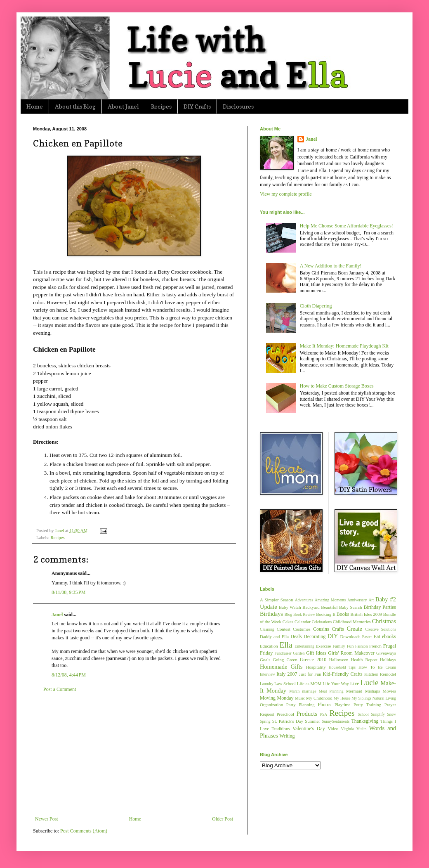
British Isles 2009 (366, 614)
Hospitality (316, 667)
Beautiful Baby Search (342, 607)
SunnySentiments (336, 721)
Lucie (370, 682)
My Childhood (319, 698)
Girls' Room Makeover (351, 653)
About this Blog (75, 106)
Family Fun (343, 646)
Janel (57, 615)
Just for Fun (310, 674)
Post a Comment (60, 689)
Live (355, 684)
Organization (271, 705)
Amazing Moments (330, 600)
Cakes (288, 622)
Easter (367, 637)
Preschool (285, 714)
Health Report (364, 660)
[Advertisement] (134, 754)
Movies (389, 691)
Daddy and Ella (274, 636)
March (294, 691)
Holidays (388, 660)
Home (35, 106)
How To (367, 667)
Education (269, 646)
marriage (309, 691)
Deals (296, 636)
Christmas (384, 621)
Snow (391, 714)
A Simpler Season (276, 600)
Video (333, 728)
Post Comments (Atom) (84, 831)
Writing (287, 736)
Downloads (350, 636)
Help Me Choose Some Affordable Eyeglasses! (346, 226)
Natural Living (384, 698)
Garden (299, 653)
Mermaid (354, 691)
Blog (289, 614)
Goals (265, 660)
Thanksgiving (365, 721)
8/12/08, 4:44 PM (69, 675)
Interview (268, 674)
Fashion (361, 646)
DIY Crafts (197, 106)
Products (307, 714)
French (375, 646)
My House (342, 698)
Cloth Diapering (316, 306)
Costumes (302, 629)
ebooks (389, 636)
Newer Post (47, 819)
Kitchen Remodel (380, 674)
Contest (284, 629)
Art (371, 600)
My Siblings (361, 698)
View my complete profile (286, 194)
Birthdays (271, 614)
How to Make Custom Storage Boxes (337, 386)
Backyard (311, 607)
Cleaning (267, 629)
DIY (333, 636)
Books (343, 614)
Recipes (161, 106)
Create (354, 629)
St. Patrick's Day (288, 721)
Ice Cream (387, 667)
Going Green (285, 660)
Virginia (348, 729)
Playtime (342, 705)
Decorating (315, 636)
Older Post (223, 819)
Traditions (281, 728)
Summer (312, 721)
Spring (265, 721)
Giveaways (386, 653)
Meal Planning (331, 691)
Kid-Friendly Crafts (343, 674)
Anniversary (357, 600)
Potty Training (367, 705)
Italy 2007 (287, 674)
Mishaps (373, 691)
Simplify (378, 714)
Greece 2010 (313, 660)
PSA (324, 714)
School (363, 714)
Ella (286, 645)
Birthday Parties (380, 607)
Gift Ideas (316, 653)
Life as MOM (309, 684)
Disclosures (238, 106)
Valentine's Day (309, 728)
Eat (377, 636)
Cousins (321, 629)
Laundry (267, 684)
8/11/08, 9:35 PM (68, 592)
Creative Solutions (381, 629)
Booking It (326, 614)
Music (300, 698)
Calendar (303, 622)
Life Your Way (336, 684)
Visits (362, 728)
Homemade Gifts (281, 667)
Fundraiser (283, 653)
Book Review (304, 614)
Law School (285, 684)
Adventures (304, 600)
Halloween (339, 660)
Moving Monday (277, 698)
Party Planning (301, 705)
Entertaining (304, 646)
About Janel (123, 106)
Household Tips (342, 667)
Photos (324, 705)
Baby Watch (290, 607)
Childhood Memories (352, 622)
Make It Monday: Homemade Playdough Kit (344, 346)
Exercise (323, 646)
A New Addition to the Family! (331, 266)
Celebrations (322, 622)
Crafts (338, 629)
